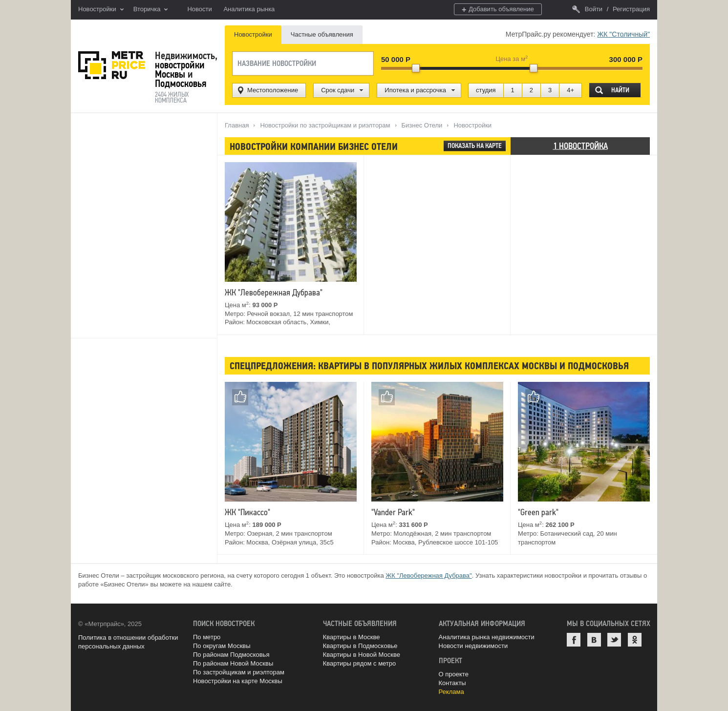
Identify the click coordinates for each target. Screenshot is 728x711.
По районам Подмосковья (231, 655)
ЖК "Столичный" (623, 34)
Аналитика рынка (249, 9)
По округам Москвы (222, 646)
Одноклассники (635, 640)
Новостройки (101, 10)
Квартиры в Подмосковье (360, 646)
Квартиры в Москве (352, 637)
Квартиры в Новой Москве (362, 655)
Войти (587, 9)
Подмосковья (181, 84)
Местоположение (273, 90)
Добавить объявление (498, 10)
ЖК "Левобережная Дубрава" (428, 575)
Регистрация (631, 9)
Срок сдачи (338, 90)
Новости (199, 9)
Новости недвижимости (473, 646)
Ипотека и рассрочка (415, 90)
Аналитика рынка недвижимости (487, 637)
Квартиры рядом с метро (360, 663)
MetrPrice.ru (112, 65)
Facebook (574, 640)
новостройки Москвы (180, 70)
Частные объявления (322, 34)
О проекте (454, 674)
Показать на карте (475, 146)
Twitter (614, 640)
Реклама (451, 692)
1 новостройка (580, 146)
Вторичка (151, 10)
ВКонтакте (594, 640)
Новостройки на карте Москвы (238, 681)
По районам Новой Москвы (233, 663)
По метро (207, 637)
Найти (620, 90)
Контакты (452, 683)
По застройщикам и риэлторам (239, 672)
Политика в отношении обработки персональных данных (128, 642)
